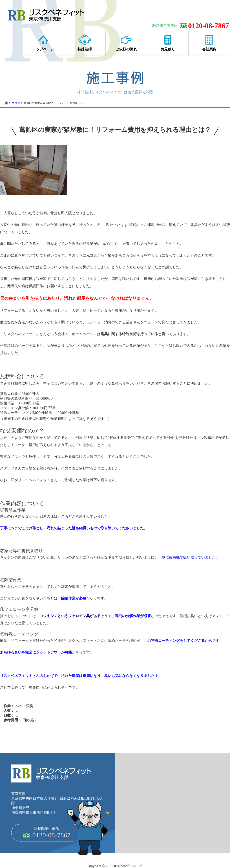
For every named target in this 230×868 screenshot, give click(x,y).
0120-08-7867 (209, 26)
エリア (16, 103)
